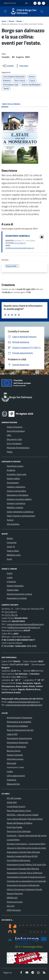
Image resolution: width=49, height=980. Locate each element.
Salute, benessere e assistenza (20, 512)
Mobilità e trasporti (15, 507)
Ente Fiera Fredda (14, 827)
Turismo (10, 520)
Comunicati (12, 542)
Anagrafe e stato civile (17, 474)
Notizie (19, 21)
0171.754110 (11, 615)
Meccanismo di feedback (17, 726)
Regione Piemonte (15, 893)
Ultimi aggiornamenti (16, 776)
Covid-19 (11, 547)
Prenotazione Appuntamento (19, 738)
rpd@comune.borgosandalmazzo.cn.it (24, 702)
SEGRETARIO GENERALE (18, 236)
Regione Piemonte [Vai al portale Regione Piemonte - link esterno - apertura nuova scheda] (10, 3)
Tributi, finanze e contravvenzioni (21, 516)
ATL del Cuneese (14, 798)
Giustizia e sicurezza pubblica (19, 499)
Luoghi (10, 577)
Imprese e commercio (16, 503)
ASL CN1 (11, 906)
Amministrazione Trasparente (19, 718)
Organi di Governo (15, 427)
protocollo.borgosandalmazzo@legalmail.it (25, 624)
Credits (10, 771)
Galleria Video (13, 590)
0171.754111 (11, 612)
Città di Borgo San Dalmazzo (27, 12)
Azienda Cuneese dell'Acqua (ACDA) (22, 856)
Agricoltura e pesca (15, 466)
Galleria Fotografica (15, 586)
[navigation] (5, 11)
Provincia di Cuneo (15, 902)
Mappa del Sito (13, 784)
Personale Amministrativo (18, 448)
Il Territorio (11, 582)
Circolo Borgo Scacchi (16, 806)
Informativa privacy (15, 759)
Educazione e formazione (18, 495)
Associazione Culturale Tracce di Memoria (24, 873)
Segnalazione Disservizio (17, 742)
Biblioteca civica (14, 555)
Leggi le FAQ (12, 734)
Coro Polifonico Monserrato (18, 860)
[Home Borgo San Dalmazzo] (23, 12)
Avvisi (9, 559)
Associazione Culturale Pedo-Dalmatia (23, 852)
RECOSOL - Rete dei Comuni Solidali (23, 815)
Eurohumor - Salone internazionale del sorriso (27, 835)
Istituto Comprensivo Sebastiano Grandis (24, 889)
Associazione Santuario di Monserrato (23, 885)
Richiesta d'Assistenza (16, 747)
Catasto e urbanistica (16, 487)
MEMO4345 (12, 898)
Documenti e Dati (14, 439)
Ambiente (11, 470)
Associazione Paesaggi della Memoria (23, 869)
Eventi (10, 573)
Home (4, 21)
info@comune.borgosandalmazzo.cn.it (20, 248)
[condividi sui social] (8, 66)
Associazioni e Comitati (17, 598)
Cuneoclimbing (13, 840)
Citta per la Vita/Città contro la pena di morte (26, 848)
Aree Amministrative (16, 431)
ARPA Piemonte (14, 910)
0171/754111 (20, 243)
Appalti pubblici (13, 478)
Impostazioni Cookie (15, 767)
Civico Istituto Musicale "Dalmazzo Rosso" (25, 819)
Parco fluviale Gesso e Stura (19, 811)
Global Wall (12, 802)
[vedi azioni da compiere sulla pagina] (22, 66)
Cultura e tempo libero (16, 491)
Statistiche (11, 780)
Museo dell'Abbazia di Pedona (20, 823)
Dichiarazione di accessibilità (19, 722)
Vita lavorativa (13, 524)
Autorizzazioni (13, 483)
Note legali (11, 763)
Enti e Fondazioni (14, 443)
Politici (10, 452)
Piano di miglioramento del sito (20, 730)
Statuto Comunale (15, 755)
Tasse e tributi (13, 551)
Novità (11, 21)
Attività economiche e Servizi (19, 594)
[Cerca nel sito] (42, 12)
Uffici (9, 435)
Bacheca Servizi (14, 751)
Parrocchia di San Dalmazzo (19, 831)
